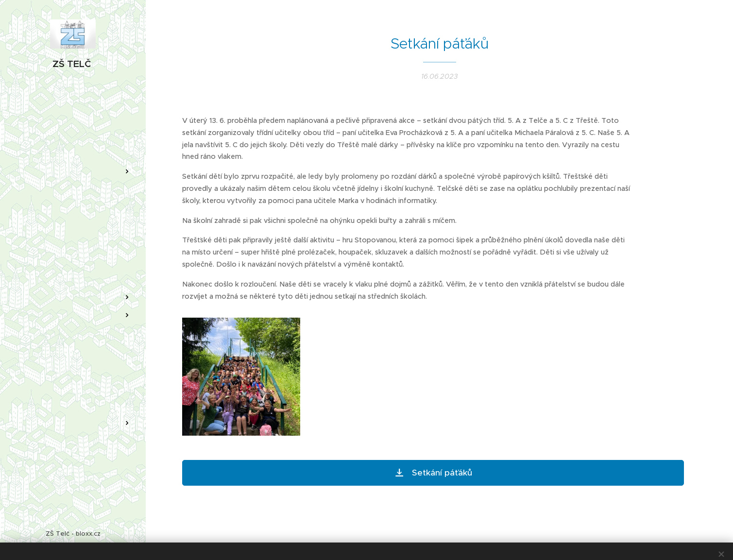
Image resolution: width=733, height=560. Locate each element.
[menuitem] (73, 143)
